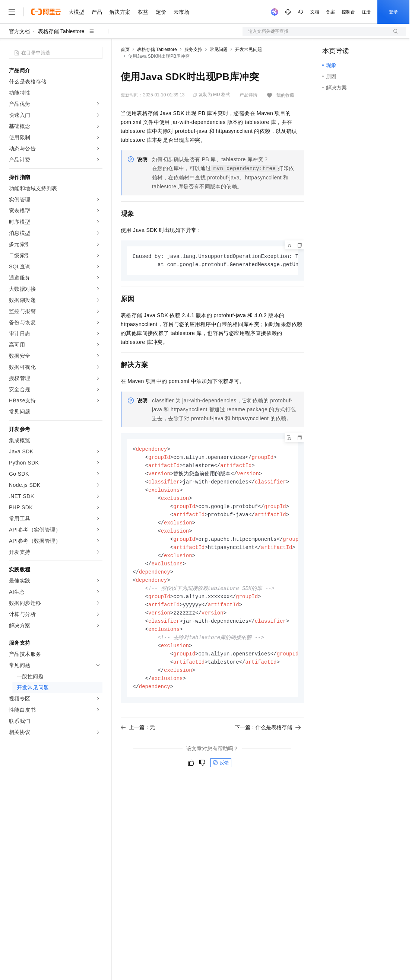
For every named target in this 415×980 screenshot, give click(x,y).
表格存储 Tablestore (61, 31)
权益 (143, 12)
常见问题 (219, 50)
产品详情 (248, 95)
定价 (161, 12)
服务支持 (193, 50)
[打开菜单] (12, 12)
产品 (97, 12)
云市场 (181, 12)
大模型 (76, 12)
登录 (393, 12)
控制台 (348, 12)
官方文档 (19, 31)
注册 (366, 12)
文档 (315, 12)
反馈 (221, 775)
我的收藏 (285, 95)
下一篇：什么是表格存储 (268, 739)
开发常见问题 (248, 50)
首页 (125, 50)
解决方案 (120, 12)
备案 (330, 12)
